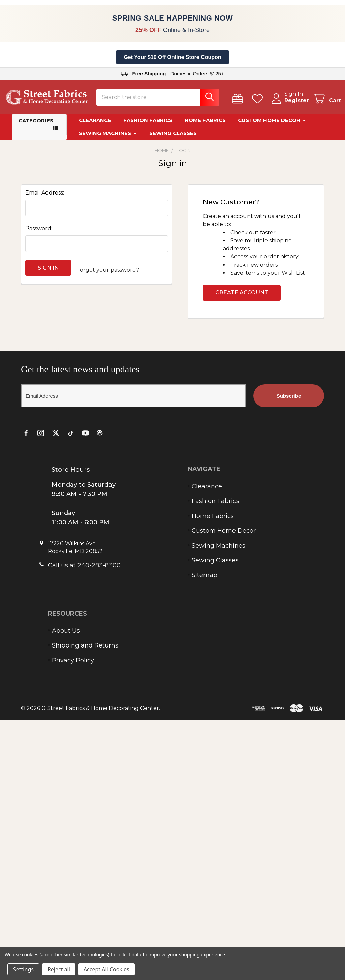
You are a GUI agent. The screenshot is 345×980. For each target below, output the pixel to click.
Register (289, 104)
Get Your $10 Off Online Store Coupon (172, 57)
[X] (56, 437)
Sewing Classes (173, 137)
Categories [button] (36, 125)
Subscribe (289, 400)
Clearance (95, 124)
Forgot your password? (108, 272)
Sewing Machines (108, 137)
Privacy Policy (73, 664)
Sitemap (205, 579)
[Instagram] (41, 437)
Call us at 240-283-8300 (84, 569)
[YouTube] (85, 437)
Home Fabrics (205, 124)
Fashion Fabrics (148, 124)
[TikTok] (70, 437)
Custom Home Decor (272, 124)
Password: (39, 232)
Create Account (242, 297)
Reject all (59, 969)
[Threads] (100, 437)
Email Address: (45, 197)
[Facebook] (26, 437)
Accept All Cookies (106, 969)
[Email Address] (133, 400)
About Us (66, 635)
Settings (23, 969)
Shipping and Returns (85, 650)
